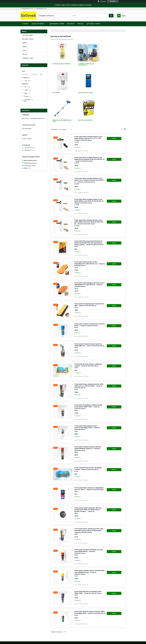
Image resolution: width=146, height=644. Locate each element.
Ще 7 (25, 101)
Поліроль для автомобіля (61, 64)
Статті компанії (22, 631)
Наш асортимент (38, 24)
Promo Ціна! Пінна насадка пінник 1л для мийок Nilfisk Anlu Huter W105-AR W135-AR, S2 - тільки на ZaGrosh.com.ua (89, 194)
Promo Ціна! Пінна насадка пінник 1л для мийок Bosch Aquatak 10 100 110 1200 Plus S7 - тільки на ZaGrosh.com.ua (90, 132)
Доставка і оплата (94, 24)
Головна (25, 24)
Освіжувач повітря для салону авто (86, 64)
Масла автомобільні (111, 93)
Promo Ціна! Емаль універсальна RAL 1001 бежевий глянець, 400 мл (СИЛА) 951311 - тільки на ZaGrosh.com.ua (89, 503)
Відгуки (25, 43)
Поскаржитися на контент (75, 641)
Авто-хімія (107, 64)
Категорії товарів (28, 35)
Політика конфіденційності (90, 641)
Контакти (71, 24)
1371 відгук (103, 1)
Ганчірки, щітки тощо (60, 93)
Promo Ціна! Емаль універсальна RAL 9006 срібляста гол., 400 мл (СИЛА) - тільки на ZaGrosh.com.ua (89, 358)
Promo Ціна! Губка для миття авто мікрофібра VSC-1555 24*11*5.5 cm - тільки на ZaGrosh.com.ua (90, 236)
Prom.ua (82, 638)
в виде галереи (122, 102)
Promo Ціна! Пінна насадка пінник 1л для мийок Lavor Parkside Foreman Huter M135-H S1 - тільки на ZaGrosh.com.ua (89, 153)
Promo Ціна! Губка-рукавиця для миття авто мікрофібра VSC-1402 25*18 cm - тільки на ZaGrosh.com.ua (89, 257)
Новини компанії (22, 628)
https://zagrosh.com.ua (30, 160)
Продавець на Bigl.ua (73, 640)
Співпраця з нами (28, 58)
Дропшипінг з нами (57, 24)
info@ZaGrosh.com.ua (30, 163)
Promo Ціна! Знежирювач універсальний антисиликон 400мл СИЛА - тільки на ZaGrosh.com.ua (88, 379)
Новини (25, 47)
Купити (114, 111)
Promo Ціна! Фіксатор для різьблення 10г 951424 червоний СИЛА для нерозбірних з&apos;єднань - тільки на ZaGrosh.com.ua (89, 215)
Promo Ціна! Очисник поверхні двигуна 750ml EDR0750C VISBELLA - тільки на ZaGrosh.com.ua (88, 421)
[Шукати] (111, 16)
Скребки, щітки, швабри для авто (88, 93)
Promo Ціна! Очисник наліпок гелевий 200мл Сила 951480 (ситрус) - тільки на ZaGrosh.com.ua (89, 545)
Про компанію (21, 626)
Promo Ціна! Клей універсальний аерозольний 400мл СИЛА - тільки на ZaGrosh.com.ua (87, 400)
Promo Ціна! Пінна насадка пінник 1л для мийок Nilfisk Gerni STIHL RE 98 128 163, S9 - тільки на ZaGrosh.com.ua (89, 174)
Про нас (80, 24)
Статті (24, 50)
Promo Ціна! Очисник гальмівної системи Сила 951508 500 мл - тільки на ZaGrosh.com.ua (88, 524)
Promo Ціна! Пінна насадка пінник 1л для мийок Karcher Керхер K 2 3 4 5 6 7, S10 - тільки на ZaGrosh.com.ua (88, 111)
